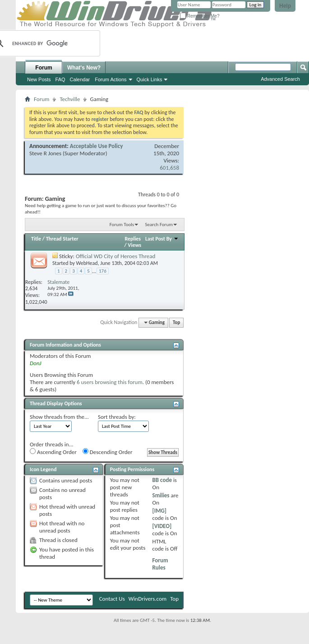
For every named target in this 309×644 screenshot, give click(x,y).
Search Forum (159, 225)
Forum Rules (160, 564)
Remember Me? (200, 16)
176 (103, 271)
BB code (162, 480)
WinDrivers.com (148, 599)
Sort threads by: (117, 417)
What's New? (84, 68)
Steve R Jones (45, 153)
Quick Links (150, 79)
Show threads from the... (59, 417)
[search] (42, 43)
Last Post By (162, 239)
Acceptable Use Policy (97, 146)
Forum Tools (122, 225)
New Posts (39, 79)
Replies (133, 239)
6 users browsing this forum (110, 382)
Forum (44, 68)
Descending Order (108, 452)
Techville (70, 99)
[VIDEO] (162, 526)
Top (176, 322)
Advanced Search (280, 79)
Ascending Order (53, 452)
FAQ (60, 79)
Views (134, 245)
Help (285, 6)
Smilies (161, 495)
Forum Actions (111, 79)
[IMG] (160, 511)
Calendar (80, 79)
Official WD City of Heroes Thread (115, 256)
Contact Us (112, 599)
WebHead (87, 263)
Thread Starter (62, 239)
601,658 (169, 168)
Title (36, 239)
